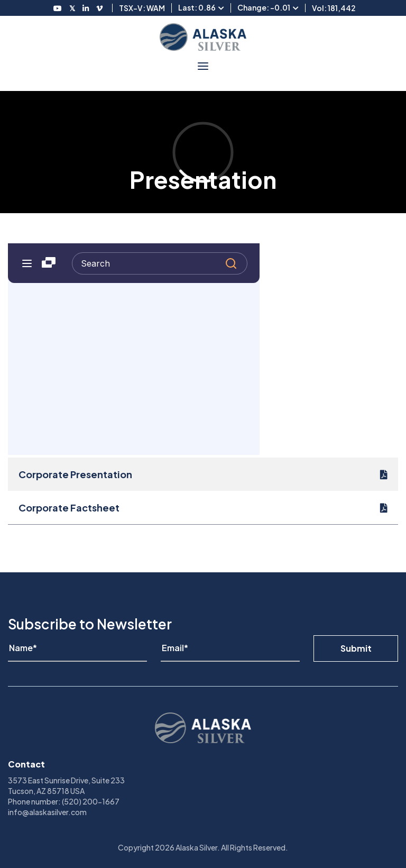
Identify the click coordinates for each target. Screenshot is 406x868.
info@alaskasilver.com (47, 812)
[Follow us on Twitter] (72, 8)
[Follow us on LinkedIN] (86, 8)
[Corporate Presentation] (203, 474)
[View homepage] (203, 37)
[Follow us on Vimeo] (99, 8)
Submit (356, 648)
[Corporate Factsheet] (203, 508)
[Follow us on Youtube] (58, 8)
